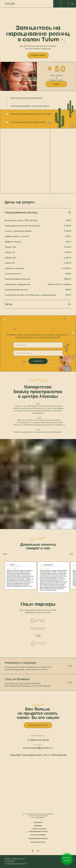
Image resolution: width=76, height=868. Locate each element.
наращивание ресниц (38, 839)
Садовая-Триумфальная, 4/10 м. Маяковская (38, 755)
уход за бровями (38, 835)
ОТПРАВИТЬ (38, 361)
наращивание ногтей (38, 832)
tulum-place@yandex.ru (38, 748)
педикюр (38, 826)
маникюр (38, 822)
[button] (38, 55)
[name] (38, 345)
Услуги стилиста (39, 829)
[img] (72, 4)
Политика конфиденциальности (16, 862)
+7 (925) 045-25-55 (38, 740)
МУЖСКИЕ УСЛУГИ (38, 842)
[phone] (38, 353)
